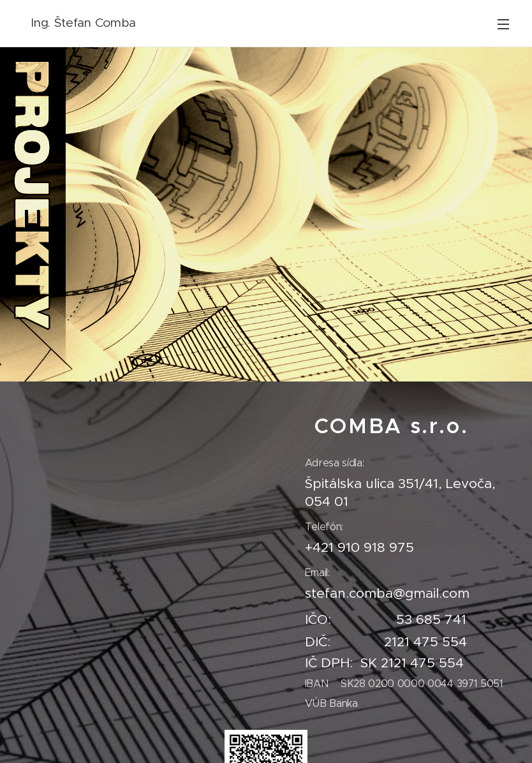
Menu (503, 24)
